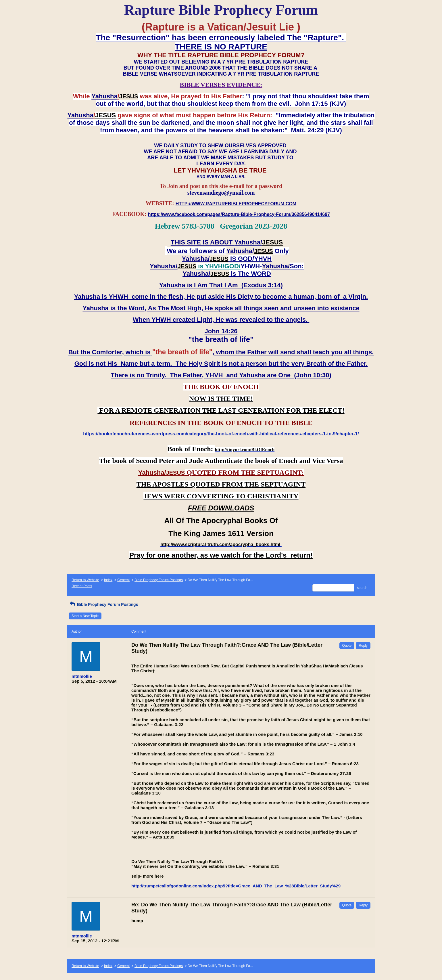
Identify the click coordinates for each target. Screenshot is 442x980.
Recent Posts (82, 586)
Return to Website (85, 580)
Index (108, 580)
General (123, 580)
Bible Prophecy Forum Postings (159, 580)
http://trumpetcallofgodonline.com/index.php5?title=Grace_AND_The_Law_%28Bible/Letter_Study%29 (236, 886)
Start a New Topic (85, 616)
